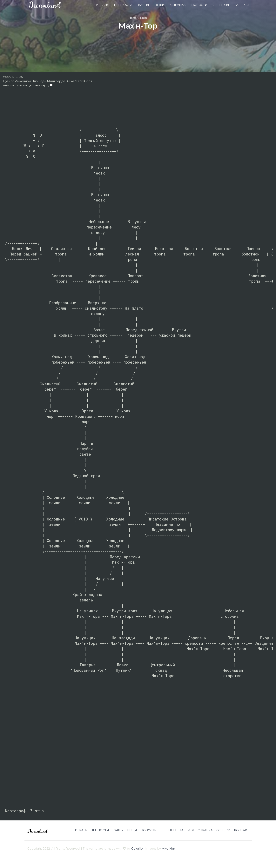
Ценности (123, 5)
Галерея (242, 5)
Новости (199, 5)
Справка (178, 5)
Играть (102, 5)
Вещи (160, 5)
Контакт (241, 830)
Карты (144, 5)
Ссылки (223, 830)
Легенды (221, 5)
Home (133, 18)
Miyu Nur (168, 848)
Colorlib (137, 848)
